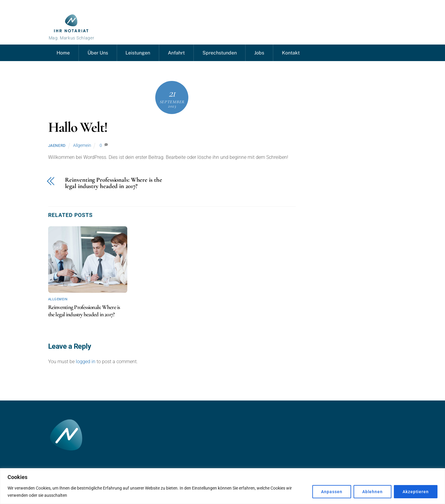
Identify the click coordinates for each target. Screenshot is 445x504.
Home (63, 53)
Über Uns (98, 53)
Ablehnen (372, 492)
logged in (86, 362)
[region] (222, 486)
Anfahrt (176, 53)
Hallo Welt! (78, 127)
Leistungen (138, 53)
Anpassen (332, 492)
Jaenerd (57, 145)
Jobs (259, 53)
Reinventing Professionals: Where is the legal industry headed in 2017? (114, 183)
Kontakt (291, 53)
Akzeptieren (416, 492)
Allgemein (82, 145)
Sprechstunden (220, 53)
